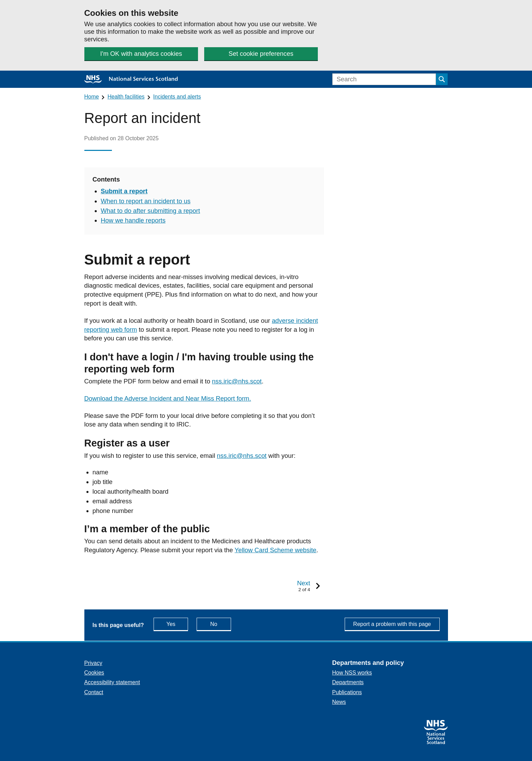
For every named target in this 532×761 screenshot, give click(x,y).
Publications (347, 692)
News (339, 702)
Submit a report (124, 191)
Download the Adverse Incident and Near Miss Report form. (168, 398)
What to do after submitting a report (150, 211)
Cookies (94, 673)
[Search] (384, 79)
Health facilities (126, 97)
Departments (348, 682)
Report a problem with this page (392, 624)
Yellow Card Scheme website (275, 550)
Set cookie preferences (261, 54)
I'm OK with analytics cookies (141, 54)
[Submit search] (442, 79)
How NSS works (352, 673)
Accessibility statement (112, 682)
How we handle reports (133, 220)
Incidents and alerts (177, 97)
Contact (94, 692)
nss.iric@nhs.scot (237, 381)
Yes (177, 624)
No (221, 624)
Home (92, 97)
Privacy (93, 663)
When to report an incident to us (146, 201)
